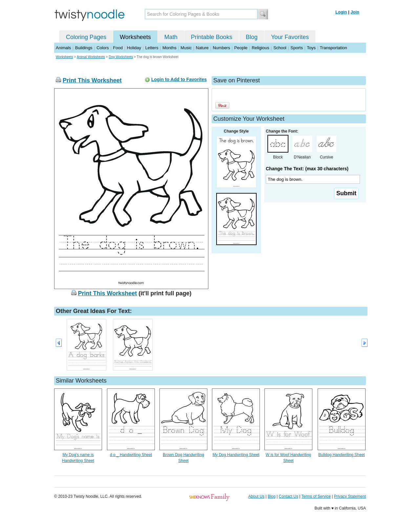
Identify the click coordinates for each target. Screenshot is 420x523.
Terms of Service (316, 496)
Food (118, 48)
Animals (63, 48)
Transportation (333, 48)
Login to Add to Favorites (179, 79)
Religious (260, 48)
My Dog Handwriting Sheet (236, 455)
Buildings (84, 48)
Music (186, 48)
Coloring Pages (86, 37)
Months (169, 48)
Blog (252, 37)
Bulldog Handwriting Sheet (341, 455)
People (241, 48)
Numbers (221, 48)
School (280, 48)
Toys (311, 48)
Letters (152, 48)
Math (171, 37)
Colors (103, 48)
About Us (256, 496)
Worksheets (135, 37)
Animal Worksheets (91, 57)
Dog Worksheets (121, 57)
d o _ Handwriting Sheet (131, 455)
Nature (202, 48)
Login (341, 12)
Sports (297, 48)
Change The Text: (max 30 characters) (307, 169)
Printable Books (212, 37)
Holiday (134, 48)
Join (355, 12)
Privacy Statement (350, 496)
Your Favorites (290, 37)
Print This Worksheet (92, 80)
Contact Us (289, 496)
